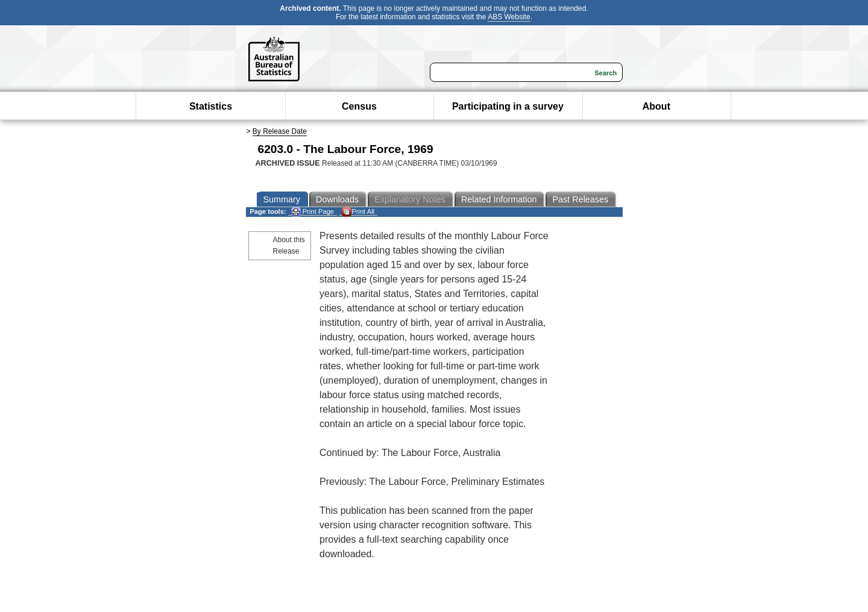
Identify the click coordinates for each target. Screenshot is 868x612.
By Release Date (280, 131)
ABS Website (509, 17)
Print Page (313, 212)
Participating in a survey (508, 106)
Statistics (211, 106)
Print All (358, 212)
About (656, 106)
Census (359, 106)
